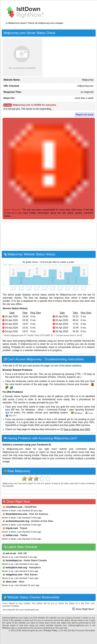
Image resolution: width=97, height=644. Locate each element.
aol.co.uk (11, 553)
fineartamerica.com (16, 514)
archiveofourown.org (17, 521)
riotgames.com (14, 575)
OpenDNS (11, 425)
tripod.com (12, 528)
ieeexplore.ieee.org (16, 568)
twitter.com (12, 535)
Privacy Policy (51, 630)
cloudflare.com (14, 507)
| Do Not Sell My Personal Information (77, 630)
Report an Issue (85, 115)
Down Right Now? (83, 609)
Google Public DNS (29, 425)
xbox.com (11, 582)
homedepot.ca (14, 560)
